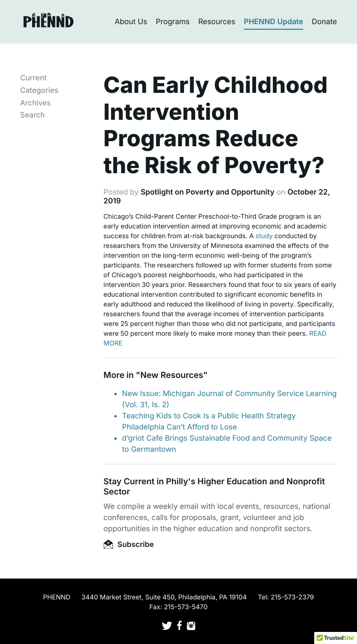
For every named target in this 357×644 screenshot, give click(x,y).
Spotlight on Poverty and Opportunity (207, 192)
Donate (324, 21)
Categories (39, 90)
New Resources (172, 375)
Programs (173, 21)
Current (33, 78)
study (264, 236)
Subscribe (129, 544)
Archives (35, 103)
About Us (131, 21)
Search (32, 115)
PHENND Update (274, 21)
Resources (217, 21)
